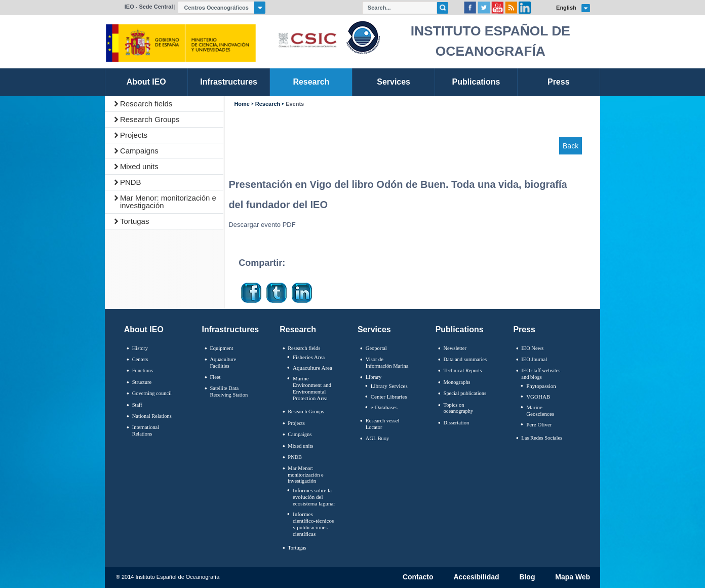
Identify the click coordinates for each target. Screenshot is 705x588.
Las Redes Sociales (542, 438)
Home (242, 104)
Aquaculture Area (312, 368)
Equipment (221, 348)
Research (268, 104)
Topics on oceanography (459, 408)
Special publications (465, 393)
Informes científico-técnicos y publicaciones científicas (313, 524)
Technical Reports (463, 370)
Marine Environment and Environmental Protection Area (312, 388)
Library (374, 377)
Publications (460, 329)
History (140, 348)
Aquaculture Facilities (223, 363)
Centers (140, 359)
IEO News (532, 348)
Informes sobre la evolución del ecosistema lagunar (314, 497)
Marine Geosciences (540, 410)
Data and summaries (465, 359)
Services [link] (394, 82)
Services (374, 329)
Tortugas (135, 221)
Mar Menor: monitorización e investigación (168, 202)
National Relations (152, 416)
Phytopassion (541, 386)
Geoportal (376, 348)
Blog (527, 577)
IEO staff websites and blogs (541, 374)
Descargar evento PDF (262, 225)
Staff (137, 405)
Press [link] (559, 82)
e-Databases (384, 407)
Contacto (418, 577)
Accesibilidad (476, 577)
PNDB (131, 182)
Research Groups (150, 119)
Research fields (146, 104)
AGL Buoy (377, 438)
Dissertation (457, 423)
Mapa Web (573, 577)
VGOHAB (538, 397)
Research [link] (311, 82)
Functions (143, 370)
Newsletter (455, 348)
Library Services (389, 386)
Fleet (215, 377)
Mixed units (139, 166)
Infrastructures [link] (229, 82)
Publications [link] (476, 82)
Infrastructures (231, 329)
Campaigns (139, 151)
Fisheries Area (309, 357)
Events (295, 104)
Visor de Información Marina (387, 363)
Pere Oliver (539, 424)
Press (524, 329)
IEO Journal (534, 359)
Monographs (457, 382)
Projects (134, 135)
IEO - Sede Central (149, 7)
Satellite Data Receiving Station (229, 391)
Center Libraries (389, 397)
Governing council (152, 393)
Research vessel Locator (383, 424)
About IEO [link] (146, 82)
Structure (142, 382)
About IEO (144, 329)
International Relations (146, 430)
